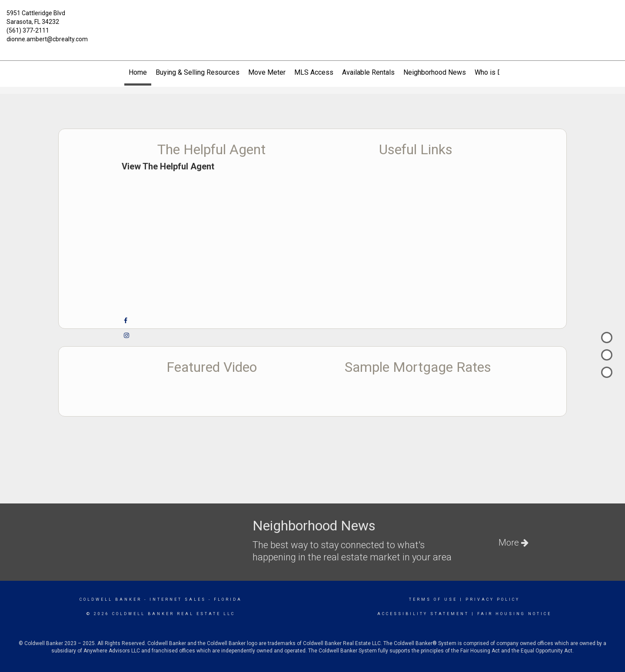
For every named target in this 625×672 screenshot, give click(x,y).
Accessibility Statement (423, 614)
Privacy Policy (493, 599)
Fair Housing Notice (514, 614)
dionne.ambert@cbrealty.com (47, 39)
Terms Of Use (433, 599)
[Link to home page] (312, 18)
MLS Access (314, 72)
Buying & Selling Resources (198, 72)
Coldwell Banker (111, 599)
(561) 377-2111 (28, 30)
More (514, 543)
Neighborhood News (435, 72)
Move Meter (267, 72)
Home (138, 72)
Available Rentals (368, 72)
